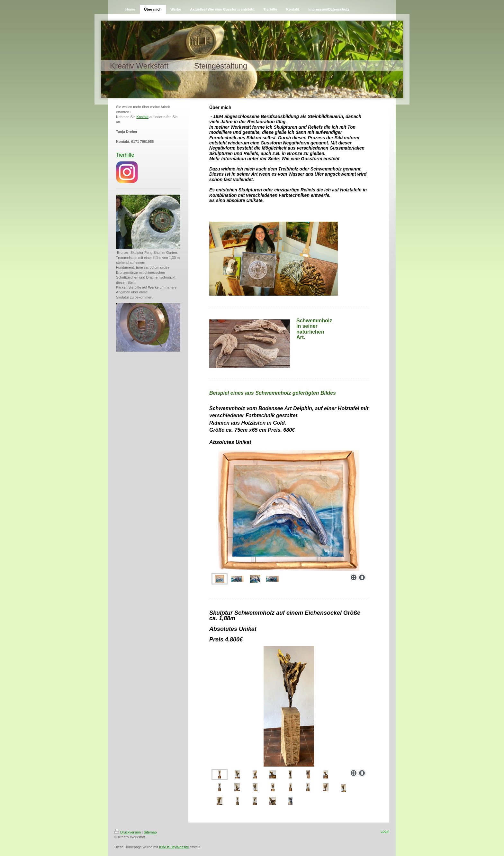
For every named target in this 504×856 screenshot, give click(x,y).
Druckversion (128, 832)
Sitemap (150, 832)
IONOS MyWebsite (174, 847)
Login (385, 831)
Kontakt (143, 117)
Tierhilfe (125, 155)
